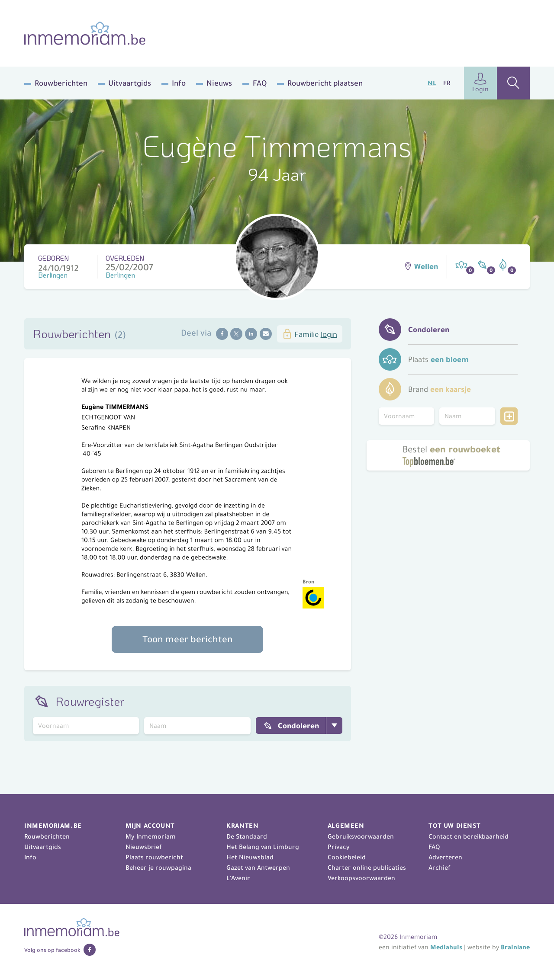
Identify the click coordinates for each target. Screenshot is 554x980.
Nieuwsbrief (144, 847)
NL (432, 83)
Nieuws (219, 83)
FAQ (260, 83)
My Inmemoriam (151, 836)
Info (179, 83)
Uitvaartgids (130, 83)
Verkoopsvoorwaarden (361, 878)
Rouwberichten (61, 83)
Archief (440, 868)
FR (447, 83)
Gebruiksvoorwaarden (361, 836)
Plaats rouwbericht (154, 857)
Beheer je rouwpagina (158, 868)
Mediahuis (446, 947)
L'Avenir (238, 878)
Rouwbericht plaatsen (325, 83)
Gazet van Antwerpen (258, 868)
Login (480, 83)
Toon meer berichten (188, 639)
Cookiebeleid (347, 857)
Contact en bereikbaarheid (469, 836)
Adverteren (445, 857)
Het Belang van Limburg (263, 847)
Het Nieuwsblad (250, 857)
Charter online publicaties (367, 868)
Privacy (339, 847)
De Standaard (247, 836)
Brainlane (515, 947)
